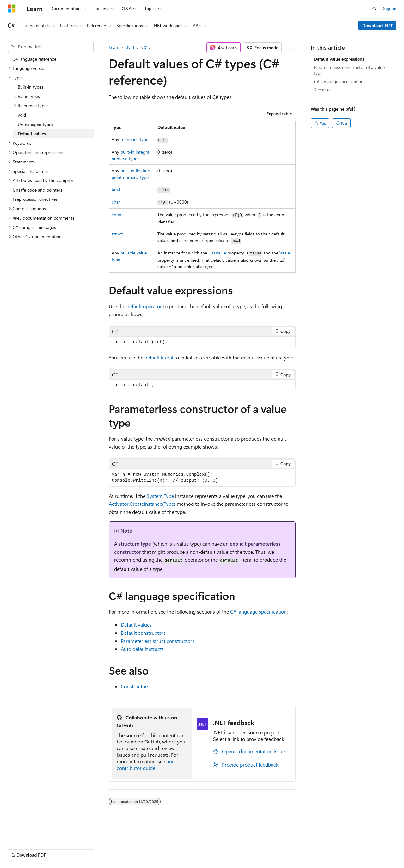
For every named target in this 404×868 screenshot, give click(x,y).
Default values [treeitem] (32, 134)
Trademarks (201, 849)
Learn (114, 47)
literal (159, 357)
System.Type (160, 496)
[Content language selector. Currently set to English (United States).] (37, 834)
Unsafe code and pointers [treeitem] (37, 190)
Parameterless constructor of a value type (349, 70)
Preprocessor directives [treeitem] (35, 199)
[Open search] (374, 9)
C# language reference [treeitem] (34, 59)
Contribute (113, 849)
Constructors (135, 686)
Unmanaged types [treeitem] (35, 124)
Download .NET (378, 25)
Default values (136, 624)
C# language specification (258, 611)
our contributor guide (145, 765)
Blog (86, 849)
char (116, 202)
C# (144, 47)
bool (116, 189)
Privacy (138, 849)
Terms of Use (170, 849)
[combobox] (51, 47)
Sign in (390, 8)
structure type (135, 544)
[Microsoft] (12, 9)
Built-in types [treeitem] (31, 87)
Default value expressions (339, 59)
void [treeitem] (22, 115)
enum (117, 214)
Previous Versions (57, 849)
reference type (134, 139)
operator (144, 306)
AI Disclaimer (20, 849)
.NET (130, 47)
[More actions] (290, 47)
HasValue (217, 253)
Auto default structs (142, 649)
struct (117, 234)
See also (322, 90)
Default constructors (143, 633)
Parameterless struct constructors (158, 641)
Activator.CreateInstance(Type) (142, 504)
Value (285, 253)
